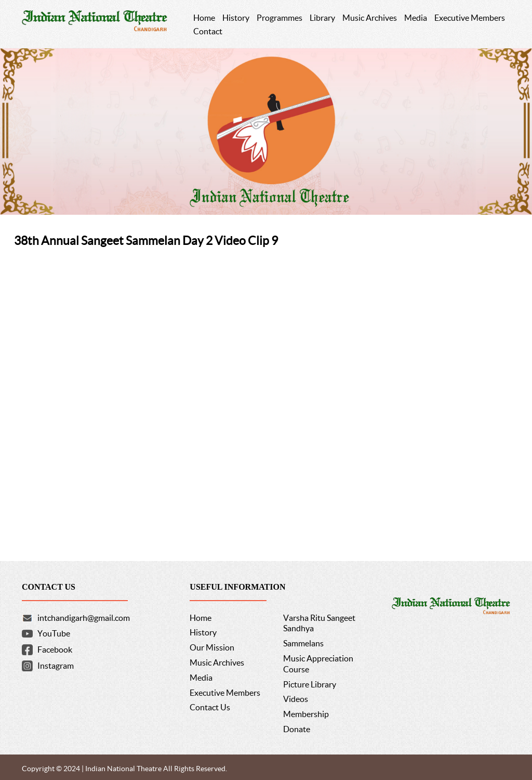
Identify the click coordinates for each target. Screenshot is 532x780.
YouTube (54, 633)
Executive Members (225, 693)
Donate (297, 729)
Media (201, 678)
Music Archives (217, 662)
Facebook (55, 649)
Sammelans (303, 643)
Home (201, 618)
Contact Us (210, 707)
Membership (306, 714)
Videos (296, 699)
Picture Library (310, 684)
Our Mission (212, 647)
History (203, 632)
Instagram (56, 666)
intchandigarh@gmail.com (84, 618)
